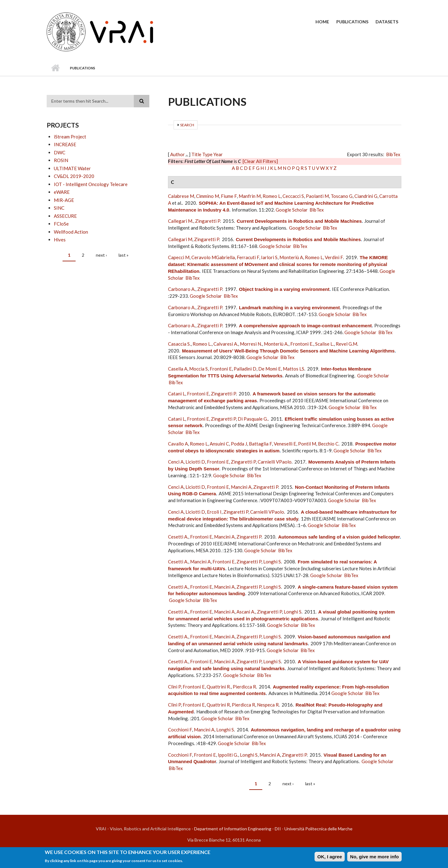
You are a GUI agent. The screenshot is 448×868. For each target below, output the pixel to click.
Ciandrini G (366, 196)
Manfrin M (250, 196)
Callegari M (180, 239)
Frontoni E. (302, 344)
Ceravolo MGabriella (213, 257)
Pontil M (307, 444)
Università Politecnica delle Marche (318, 829)
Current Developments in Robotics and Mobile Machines (299, 221)
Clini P (174, 687)
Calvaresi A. (226, 344)
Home (322, 22)
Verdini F (334, 257)
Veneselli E (285, 444)
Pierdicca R (244, 687)
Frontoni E (221, 369)
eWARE (62, 192)
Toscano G (342, 196)
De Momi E (270, 369)
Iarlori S (269, 257)
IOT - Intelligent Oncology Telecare (91, 184)
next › (101, 255)
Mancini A (241, 487)
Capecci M (179, 257)
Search (187, 125)
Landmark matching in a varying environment (289, 308)
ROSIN (61, 160)
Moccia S (198, 369)
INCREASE (65, 144)
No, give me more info (374, 858)
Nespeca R (268, 705)
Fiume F (229, 196)
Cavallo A (178, 444)
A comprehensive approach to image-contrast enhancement (305, 326)
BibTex (393, 154)
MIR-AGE (64, 200)
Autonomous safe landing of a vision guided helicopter (339, 537)
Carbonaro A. (182, 289)
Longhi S (272, 562)
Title (196, 154)
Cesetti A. (178, 537)
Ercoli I (214, 512)
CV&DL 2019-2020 (74, 176)
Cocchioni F (180, 730)
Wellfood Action (71, 232)
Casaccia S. (179, 344)
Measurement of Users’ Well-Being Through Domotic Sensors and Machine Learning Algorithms (288, 351)
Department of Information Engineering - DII (238, 829)
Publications (352, 22)
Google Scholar (292, 210)
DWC (60, 152)
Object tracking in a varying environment (284, 289)
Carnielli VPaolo (275, 462)
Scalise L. (324, 344)
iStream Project (70, 137)
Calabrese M (181, 196)
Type (207, 154)
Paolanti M (317, 196)
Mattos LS (294, 369)
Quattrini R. (219, 687)
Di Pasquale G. (253, 419)
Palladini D (245, 369)
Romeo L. (202, 344)
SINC (59, 208)
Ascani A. (246, 612)
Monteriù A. (276, 344)
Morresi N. (251, 344)
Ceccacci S (293, 196)
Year (218, 154)
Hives (60, 240)
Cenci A (176, 462)
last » (124, 255)
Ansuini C (219, 444)
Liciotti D (195, 462)
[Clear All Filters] (260, 161)
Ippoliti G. (228, 755)
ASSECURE (65, 216)
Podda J (239, 444)
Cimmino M (208, 196)
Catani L (177, 394)
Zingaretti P (208, 221)
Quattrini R (218, 705)
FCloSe (61, 224)
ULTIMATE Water (72, 168)
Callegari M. (181, 221)
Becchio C (328, 444)
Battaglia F (260, 444)
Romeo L (272, 196)
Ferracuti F (248, 257)
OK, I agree (330, 858)
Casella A (178, 369)
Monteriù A (291, 257)
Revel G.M (346, 344)
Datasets (387, 22)
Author (177, 154)
